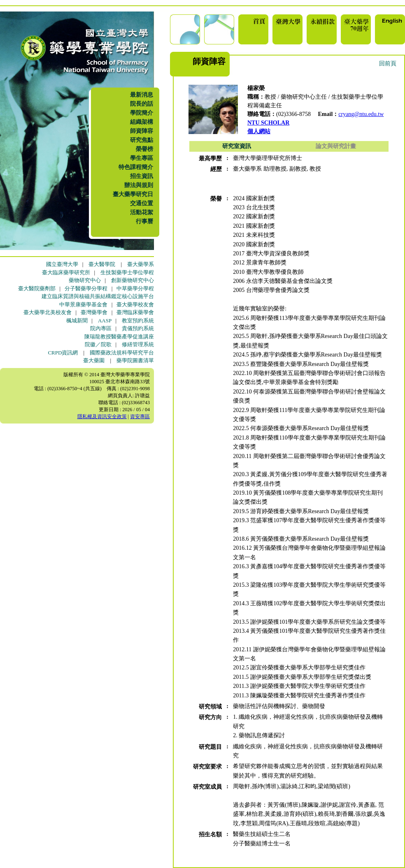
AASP (105, 321)
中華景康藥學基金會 (83, 304)
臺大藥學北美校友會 (48, 312)
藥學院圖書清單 (135, 360)
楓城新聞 (77, 321)
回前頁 (388, 64)
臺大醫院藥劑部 (37, 288)
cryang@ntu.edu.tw (361, 114)
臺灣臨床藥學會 (135, 312)
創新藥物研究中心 (133, 280)
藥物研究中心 (85, 280)
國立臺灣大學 (62, 264)
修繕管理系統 (138, 344)
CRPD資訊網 (63, 353)
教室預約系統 (138, 321)
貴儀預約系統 (138, 328)
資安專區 (140, 417)
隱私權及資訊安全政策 (102, 417)
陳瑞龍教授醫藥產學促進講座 (119, 337)
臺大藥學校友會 (135, 304)
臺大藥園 (94, 360)
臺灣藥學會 (94, 312)
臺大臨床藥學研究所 (66, 272)
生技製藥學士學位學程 (127, 272)
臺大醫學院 (102, 264)
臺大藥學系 (141, 264)
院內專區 (101, 328)
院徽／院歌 (98, 344)
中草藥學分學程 (135, 288)
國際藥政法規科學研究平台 (122, 353)
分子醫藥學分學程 (86, 288)
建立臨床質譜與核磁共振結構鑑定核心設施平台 (98, 296)
